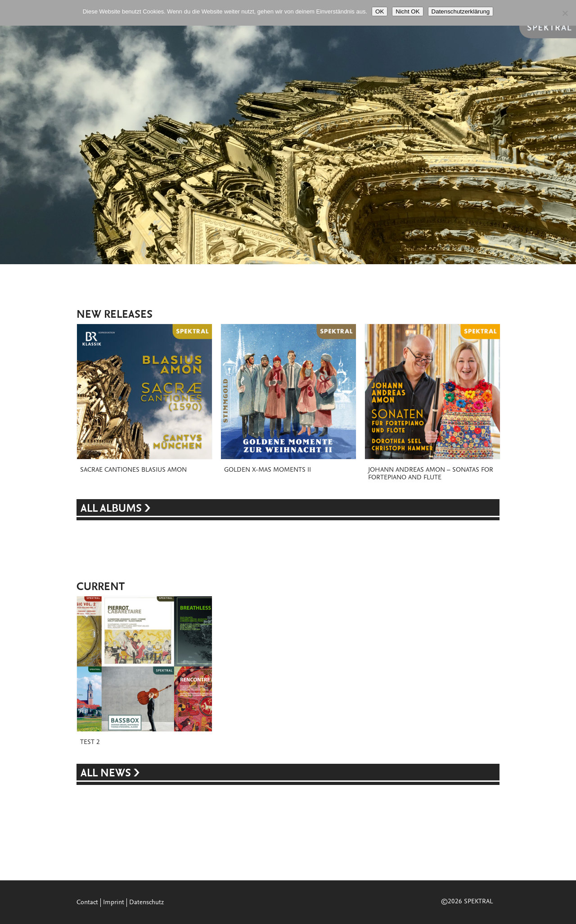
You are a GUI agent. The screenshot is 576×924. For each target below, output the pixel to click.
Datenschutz (146, 903)
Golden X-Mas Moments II (268, 470)
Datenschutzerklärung (461, 11)
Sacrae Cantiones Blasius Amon (133, 470)
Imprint (114, 903)
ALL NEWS (107, 774)
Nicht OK (407, 11)
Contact (87, 903)
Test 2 (90, 742)
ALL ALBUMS (112, 509)
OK (380, 11)
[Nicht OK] (565, 13)
